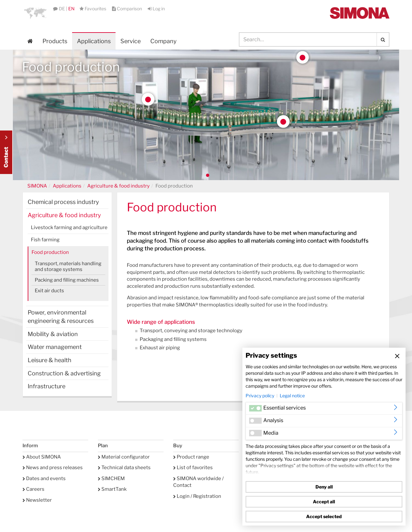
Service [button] (131, 41)
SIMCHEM (111, 479)
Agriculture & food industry (118, 186)
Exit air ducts (49, 291)
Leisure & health (50, 360)
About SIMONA (42, 457)
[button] (35, 13)
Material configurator (124, 457)
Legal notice (292, 396)
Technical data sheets (124, 468)
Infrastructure (47, 386)
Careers (33, 489)
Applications (94, 41)
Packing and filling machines (67, 280)
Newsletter (37, 500)
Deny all (324, 487)
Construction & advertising (64, 373)
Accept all (324, 502)
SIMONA (37, 186)
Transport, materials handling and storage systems (68, 266)
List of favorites (193, 468)
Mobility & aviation (53, 334)
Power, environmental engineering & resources (61, 317)
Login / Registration (197, 496)
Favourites (93, 9)
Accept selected (324, 516)
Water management (55, 347)
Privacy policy (260, 396)
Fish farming (45, 240)
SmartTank (112, 489)
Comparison (127, 9)
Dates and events (44, 479)
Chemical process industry (63, 202)
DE (62, 9)
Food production (50, 252)
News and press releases (53, 468)
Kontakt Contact (6, 152)
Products (55, 41)
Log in (156, 9)
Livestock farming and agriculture (69, 227)
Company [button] (164, 41)
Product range (191, 457)
